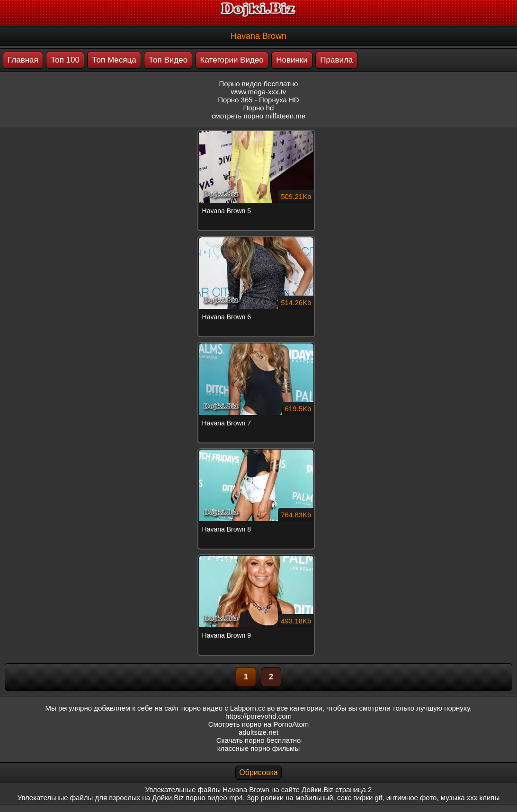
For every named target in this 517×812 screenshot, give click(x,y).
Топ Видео (168, 60)
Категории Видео (232, 60)
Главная (23, 60)
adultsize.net (258, 732)
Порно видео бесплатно (259, 84)
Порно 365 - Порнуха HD (258, 100)
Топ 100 (65, 60)
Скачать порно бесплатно (259, 740)
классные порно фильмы (258, 748)
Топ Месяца (114, 60)
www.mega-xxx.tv (259, 92)
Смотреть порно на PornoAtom (259, 724)
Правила (336, 60)
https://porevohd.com (258, 716)
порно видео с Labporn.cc (223, 708)
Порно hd (259, 108)
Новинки (292, 60)
